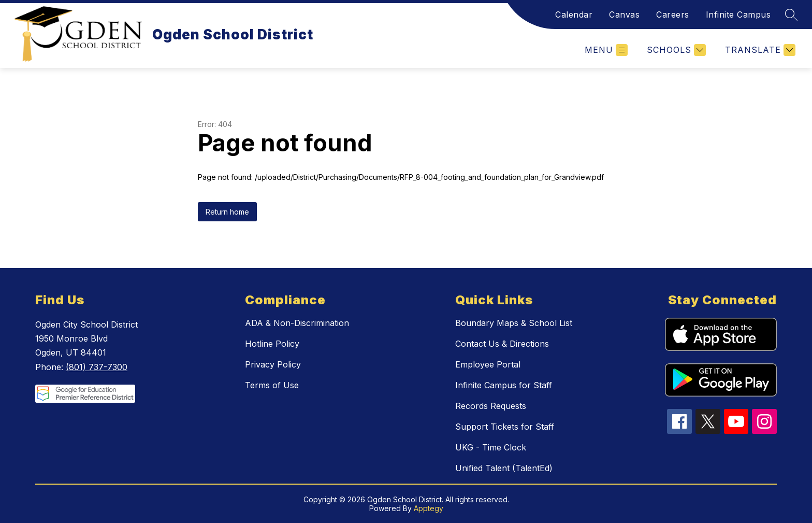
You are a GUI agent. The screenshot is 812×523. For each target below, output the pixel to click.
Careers (673, 15)
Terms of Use (272, 385)
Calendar (574, 15)
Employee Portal (488, 364)
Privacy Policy (273, 364)
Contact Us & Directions (502, 344)
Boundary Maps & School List (514, 323)
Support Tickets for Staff (505, 427)
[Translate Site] (759, 50)
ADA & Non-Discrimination (297, 323)
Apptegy (429, 508)
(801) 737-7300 (97, 367)
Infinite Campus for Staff (504, 385)
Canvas (624, 15)
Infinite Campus (738, 15)
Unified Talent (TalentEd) (504, 468)
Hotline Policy (272, 344)
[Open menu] (606, 50)
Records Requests (491, 406)
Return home (227, 212)
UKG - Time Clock (491, 447)
